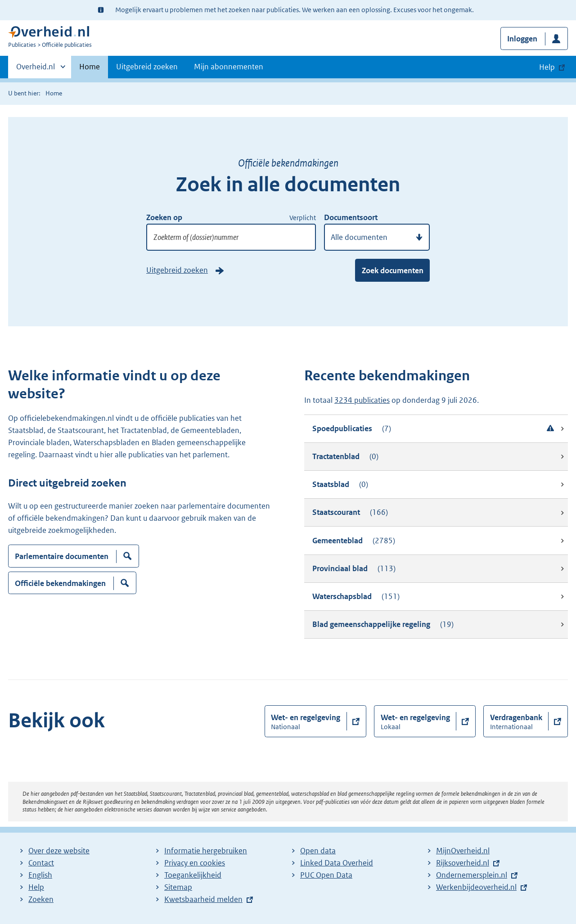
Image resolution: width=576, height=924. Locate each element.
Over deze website (59, 851)
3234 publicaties (362, 400)
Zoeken (41, 899)
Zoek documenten (393, 270)
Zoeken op (164, 217)
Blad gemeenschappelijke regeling (383, 624)
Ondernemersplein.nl (472, 875)
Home (90, 67)
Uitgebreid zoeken (147, 67)
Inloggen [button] (522, 39)
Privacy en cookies (195, 863)
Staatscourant (350, 512)
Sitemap (178, 887)
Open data (318, 851)
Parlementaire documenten (62, 559)
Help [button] (547, 67)
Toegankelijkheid (193, 875)
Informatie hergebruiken (206, 851)
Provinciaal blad (354, 569)
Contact (41, 863)
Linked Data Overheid (337, 863)
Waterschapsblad (356, 597)
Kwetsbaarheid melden (203, 899)
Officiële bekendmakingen (60, 586)
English (40, 875)
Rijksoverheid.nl (463, 863)
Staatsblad (340, 485)
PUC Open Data (326, 875)
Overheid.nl (36, 69)
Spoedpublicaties (434, 429)
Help (36, 887)
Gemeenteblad (354, 541)
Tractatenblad (345, 457)
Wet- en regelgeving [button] (306, 722)
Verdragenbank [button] (516, 722)
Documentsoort (351, 217)
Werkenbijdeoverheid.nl (476, 887)
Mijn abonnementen (229, 67)
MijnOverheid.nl (463, 851)
